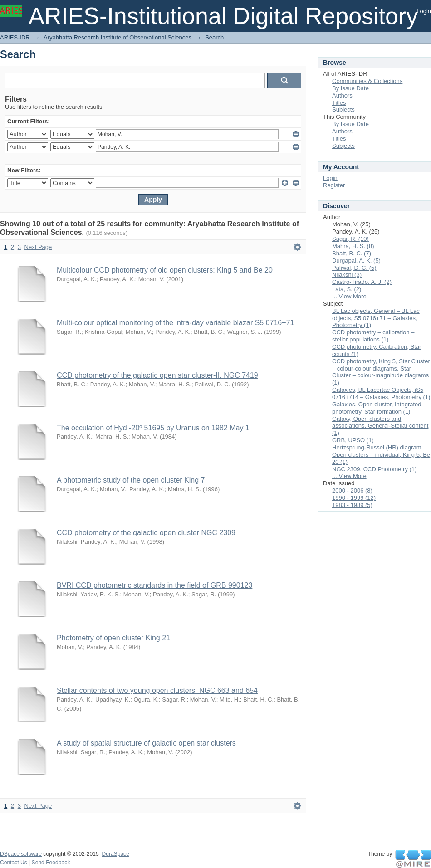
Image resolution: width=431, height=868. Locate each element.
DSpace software (21, 854)
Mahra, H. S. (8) (353, 246)
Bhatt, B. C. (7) (352, 253)
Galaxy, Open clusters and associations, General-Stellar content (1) (380, 426)
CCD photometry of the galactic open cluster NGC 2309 (146, 533)
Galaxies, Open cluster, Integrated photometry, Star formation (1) (377, 408)
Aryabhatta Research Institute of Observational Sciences (118, 37)
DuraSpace (115, 854)
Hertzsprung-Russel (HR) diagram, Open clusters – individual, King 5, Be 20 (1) (381, 455)
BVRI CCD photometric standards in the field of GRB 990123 (154, 585)
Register (334, 185)
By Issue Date (350, 88)
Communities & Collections (367, 81)
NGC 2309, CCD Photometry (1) (374, 469)
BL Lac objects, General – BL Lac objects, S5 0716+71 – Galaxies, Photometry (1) (376, 318)
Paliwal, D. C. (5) (354, 268)
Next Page (38, 247)
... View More (349, 296)
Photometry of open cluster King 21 (113, 638)
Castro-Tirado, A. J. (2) (362, 282)
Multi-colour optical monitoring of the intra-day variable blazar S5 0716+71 (175, 323)
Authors (342, 95)
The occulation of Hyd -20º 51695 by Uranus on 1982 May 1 (153, 428)
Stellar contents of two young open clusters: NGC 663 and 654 (157, 690)
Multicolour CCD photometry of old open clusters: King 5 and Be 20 (165, 270)
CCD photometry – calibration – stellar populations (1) (373, 336)
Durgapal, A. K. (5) (356, 261)
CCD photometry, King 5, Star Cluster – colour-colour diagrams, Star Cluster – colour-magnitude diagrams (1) (381, 372)
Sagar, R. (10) (350, 239)
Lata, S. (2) (347, 289)
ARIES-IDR (15, 37)
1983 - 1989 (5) (352, 505)
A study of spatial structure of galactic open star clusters (146, 743)
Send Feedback (51, 863)
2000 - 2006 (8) (352, 490)
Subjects (343, 110)
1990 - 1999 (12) (354, 498)
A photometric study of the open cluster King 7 (131, 480)
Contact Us (14, 863)
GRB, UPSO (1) (353, 440)
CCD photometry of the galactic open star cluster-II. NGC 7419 (157, 375)
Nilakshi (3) (347, 275)
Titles (339, 103)
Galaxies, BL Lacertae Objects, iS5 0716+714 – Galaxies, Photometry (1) (381, 393)
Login (424, 11)
